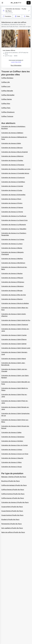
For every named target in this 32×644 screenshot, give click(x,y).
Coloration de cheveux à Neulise (12, 273)
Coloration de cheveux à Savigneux (13, 437)
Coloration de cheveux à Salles (11, 432)
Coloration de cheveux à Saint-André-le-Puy (16, 320)
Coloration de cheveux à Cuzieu (12, 190)
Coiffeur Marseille (7, 91)
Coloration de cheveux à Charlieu (12, 160)
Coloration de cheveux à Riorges (12, 291)
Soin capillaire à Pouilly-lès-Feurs (12, 528)
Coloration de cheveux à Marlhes (12, 259)
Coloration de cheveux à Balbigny (12, 133)
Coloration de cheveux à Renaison (13, 286)
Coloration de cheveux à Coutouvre (13, 178)
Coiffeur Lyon (6, 86)
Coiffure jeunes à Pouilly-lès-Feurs (13, 498)
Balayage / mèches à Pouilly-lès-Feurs (14, 477)
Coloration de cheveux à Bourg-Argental (15, 152)
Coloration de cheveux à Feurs (11, 199)
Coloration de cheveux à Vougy (12, 467)
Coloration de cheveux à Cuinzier (12, 186)
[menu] (2, 3)
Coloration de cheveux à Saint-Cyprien (14, 335)
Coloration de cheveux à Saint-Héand (14, 359)
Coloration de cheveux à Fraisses (12, 207)
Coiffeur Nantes (7, 99)
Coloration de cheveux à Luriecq (12, 244)
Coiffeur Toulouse (7, 116)
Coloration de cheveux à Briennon (12, 156)
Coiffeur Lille (6, 82)
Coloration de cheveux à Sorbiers (12, 441)
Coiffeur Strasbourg (8, 112)
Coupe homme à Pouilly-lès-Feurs (12, 515)
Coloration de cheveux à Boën (11, 143)
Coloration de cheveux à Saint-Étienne (14, 339)
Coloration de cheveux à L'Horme (12, 212)
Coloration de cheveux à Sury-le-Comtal (14, 445)
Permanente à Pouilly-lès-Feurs (12, 524)
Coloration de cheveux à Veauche (12, 458)
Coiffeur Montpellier (8, 95)
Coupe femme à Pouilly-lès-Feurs (12, 511)
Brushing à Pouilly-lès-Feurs (11, 481)
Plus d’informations (16, 65)
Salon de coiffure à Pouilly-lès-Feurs (13, 532)
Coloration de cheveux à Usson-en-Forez (15, 454)
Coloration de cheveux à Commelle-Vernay (15, 173)
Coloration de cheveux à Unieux (12, 450)
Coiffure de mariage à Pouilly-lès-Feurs (14, 485)
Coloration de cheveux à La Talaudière (14, 229)
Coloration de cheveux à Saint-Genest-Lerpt (16, 348)
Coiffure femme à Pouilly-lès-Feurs (13, 490)
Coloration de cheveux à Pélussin (12, 278)
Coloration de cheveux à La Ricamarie (14, 225)
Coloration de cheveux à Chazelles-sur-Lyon (16, 169)
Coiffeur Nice (6, 104)
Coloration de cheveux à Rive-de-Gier (14, 295)
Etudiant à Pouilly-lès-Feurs (10, 519)
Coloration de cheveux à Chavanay (13, 165)
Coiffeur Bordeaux (7, 78)
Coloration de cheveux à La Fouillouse (14, 216)
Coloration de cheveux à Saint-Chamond (15, 325)
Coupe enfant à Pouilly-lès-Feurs (12, 507)
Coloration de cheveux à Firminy (12, 203)
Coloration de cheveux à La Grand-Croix (14, 220)
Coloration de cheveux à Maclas (12, 248)
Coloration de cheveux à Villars (11, 462)
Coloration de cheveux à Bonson (12, 148)
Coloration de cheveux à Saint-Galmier (14, 344)
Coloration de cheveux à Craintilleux (13, 182)
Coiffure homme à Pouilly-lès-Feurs (13, 494)
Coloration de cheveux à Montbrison (13, 263)
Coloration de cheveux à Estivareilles (13, 195)
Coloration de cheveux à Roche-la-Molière (15, 303)
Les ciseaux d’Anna (9, 50)
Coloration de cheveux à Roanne (12, 299)
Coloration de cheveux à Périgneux (13, 282)
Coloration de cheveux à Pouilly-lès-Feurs (15, 502)
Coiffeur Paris (6, 108)
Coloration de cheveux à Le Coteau (13, 239)
